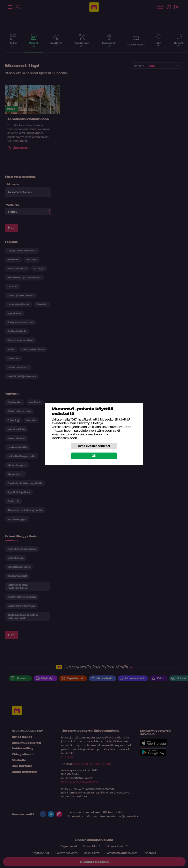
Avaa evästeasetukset (94, 446)
